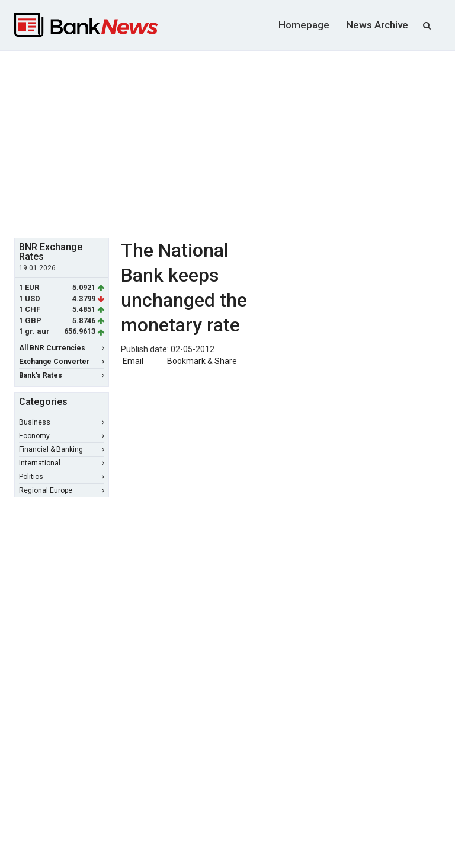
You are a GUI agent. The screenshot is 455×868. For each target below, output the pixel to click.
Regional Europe (62, 490)
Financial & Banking (62, 449)
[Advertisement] (235, 143)
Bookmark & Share (202, 361)
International (62, 463)
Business (62, 422)
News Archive (377, 25)
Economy (62, 436)
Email (132, 361)
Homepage (304, 25)
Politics (62, 477)
